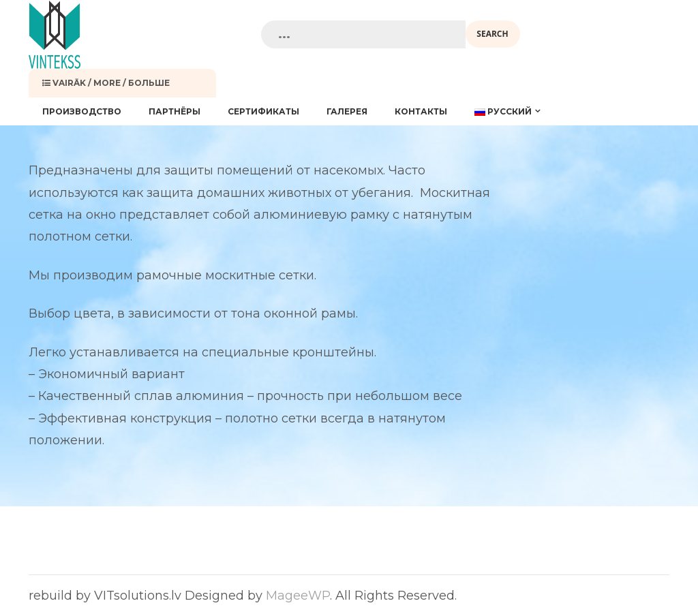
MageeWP (298, 596)
